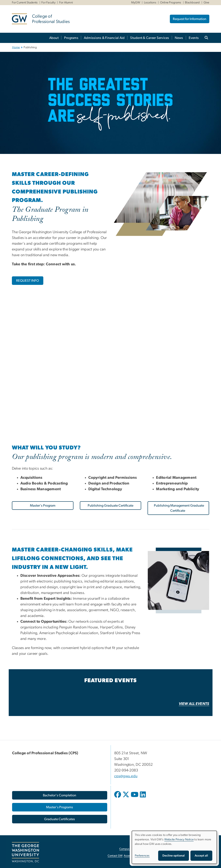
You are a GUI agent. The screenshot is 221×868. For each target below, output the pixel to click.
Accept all (201, 856)
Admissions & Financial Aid (104, 38)
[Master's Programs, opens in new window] (60, 807)
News (179, 38)
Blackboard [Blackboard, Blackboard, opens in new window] (192, 3)
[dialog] (174, 847)
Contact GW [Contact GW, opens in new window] (115, 856)
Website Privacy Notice (179, 840)
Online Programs (171, 3)
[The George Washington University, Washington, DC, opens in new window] (25, 852)
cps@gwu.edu (126, 776)
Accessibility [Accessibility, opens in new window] (131, 856)
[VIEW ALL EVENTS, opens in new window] (194, 704)
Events (194, 38)
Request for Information (190, 19)
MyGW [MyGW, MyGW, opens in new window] (136, 3)
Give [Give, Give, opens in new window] (206, 3)
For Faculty (48, 3)
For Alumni (66, 3)
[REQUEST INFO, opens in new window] (28, 281)
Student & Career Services (150, 38)
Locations (150, 3)
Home (16, 47)
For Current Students (25, 3)
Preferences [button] (142, 856)
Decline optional (174, 856)
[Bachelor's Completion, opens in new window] (60, 795)
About (54, 38)
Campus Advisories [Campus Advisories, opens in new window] (131, 849)
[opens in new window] (118, 798)
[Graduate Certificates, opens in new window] (60, 819)
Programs (71, 38)
